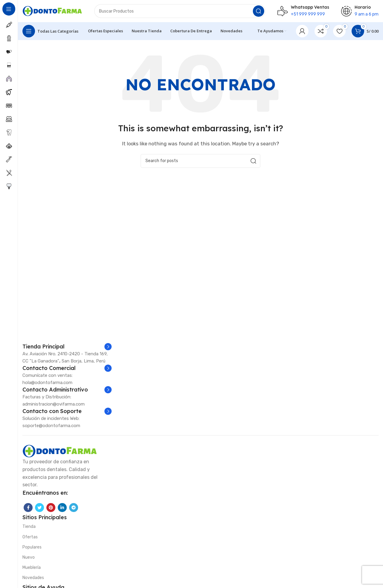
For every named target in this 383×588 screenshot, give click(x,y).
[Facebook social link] (28, 509)
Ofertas (30, 539)
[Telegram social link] (74, 509)
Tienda (29, 528)
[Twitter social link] (39, 509)
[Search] (180, 12)
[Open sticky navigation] (50, 33)
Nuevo (29, 559)
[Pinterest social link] (51, 509)
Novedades (33, 579)
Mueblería (32, 569)
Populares (32, 549)
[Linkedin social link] (62, 509)
